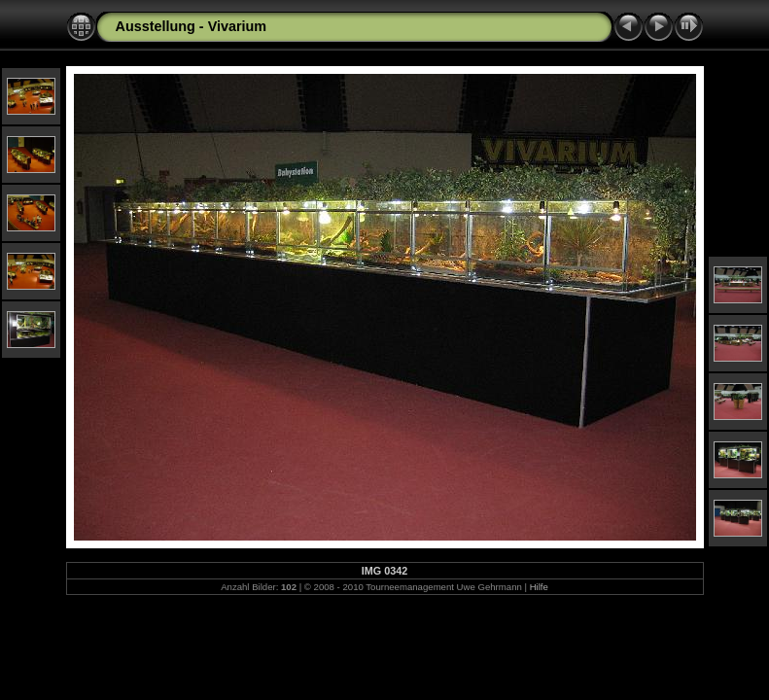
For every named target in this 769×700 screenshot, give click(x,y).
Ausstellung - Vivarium (192, 26)
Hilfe (539, 587)
